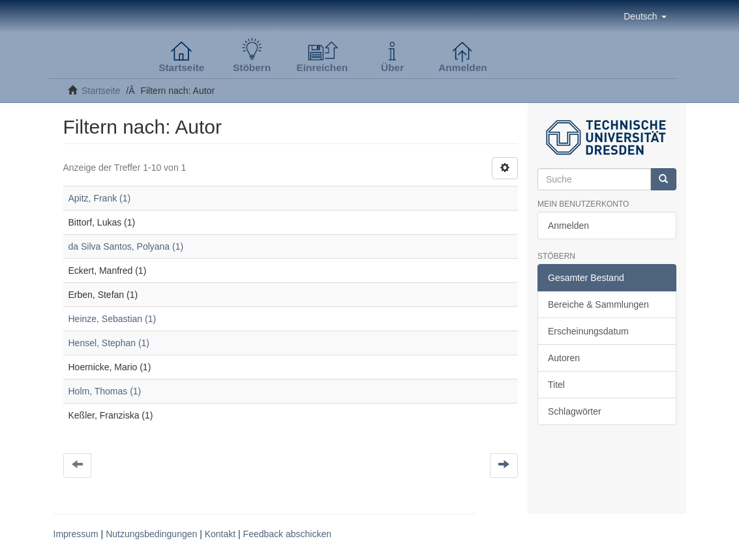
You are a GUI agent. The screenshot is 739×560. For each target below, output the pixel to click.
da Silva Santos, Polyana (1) (126, 246)
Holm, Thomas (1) (105, 391)
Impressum (76, 534)
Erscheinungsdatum (588, 331)
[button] (645, 16)
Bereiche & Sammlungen (598, 304)
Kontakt (220, 534)
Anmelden (568, 226)
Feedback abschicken (287, 534)
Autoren (564, 358)
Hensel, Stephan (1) (109, 343)
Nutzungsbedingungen (151, 534)
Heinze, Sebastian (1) (113, 319)
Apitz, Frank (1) (100, 198)
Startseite (101, 91)
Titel (556, 385)
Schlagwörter (575, 411)
